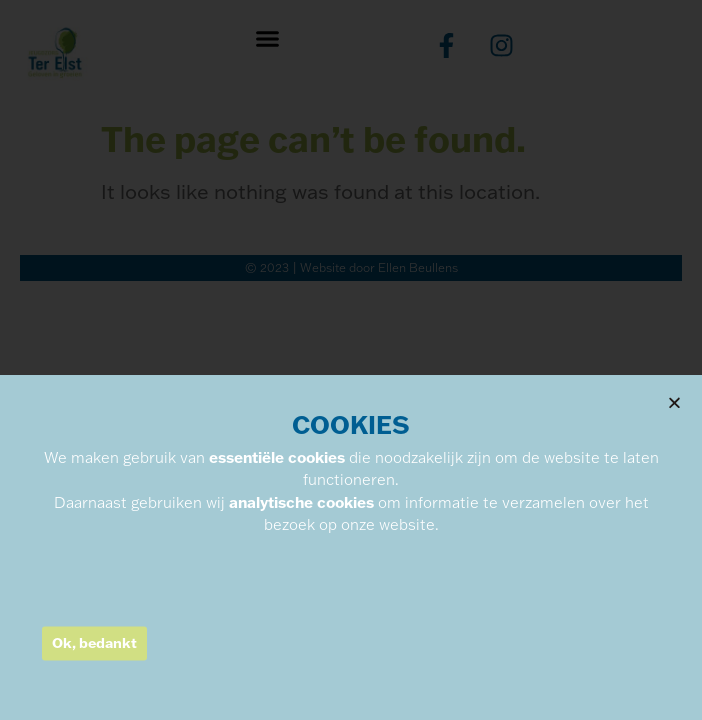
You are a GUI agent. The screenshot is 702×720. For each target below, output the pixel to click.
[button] (674, 481)
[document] (351, 360)
